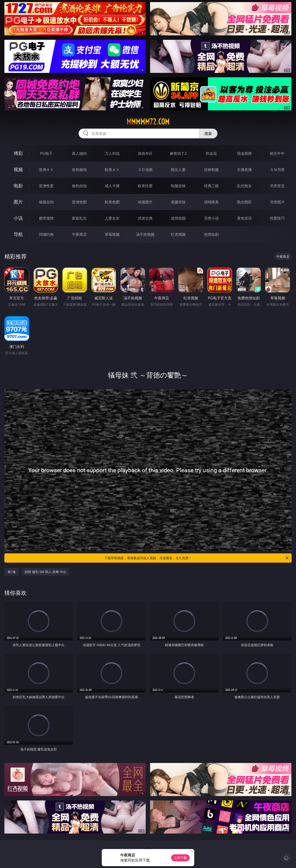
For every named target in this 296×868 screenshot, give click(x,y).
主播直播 (244, 170)
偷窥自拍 (46, 202)
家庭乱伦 (79, 218)
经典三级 (211, 186)
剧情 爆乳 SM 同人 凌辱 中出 (45, 572)
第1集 (12, 572)
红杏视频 (178, 234)
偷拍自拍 (79, 186)
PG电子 (46, 153)
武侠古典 (145, 218)
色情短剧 (211, 234)
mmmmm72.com (148, 122)
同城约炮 (46, 234)
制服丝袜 (178, 186)
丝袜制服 (211, 170)
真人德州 (79, 153)
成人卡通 (112, 186)
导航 (18, 234)
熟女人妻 (178, 170)
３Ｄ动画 (145, 170)
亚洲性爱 (46, 186)
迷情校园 (178, 218)
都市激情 (46, 218)
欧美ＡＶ (112, 170)
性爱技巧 (277, 218)
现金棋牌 (244, 153)
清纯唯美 (211, 202)
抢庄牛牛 (277, 153)
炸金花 (211, 153)
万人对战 (112, 153)
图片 (18, 202)
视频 (18, 169)
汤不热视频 (145, 234)
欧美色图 (112, 202)
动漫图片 (145, 202)
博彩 (18, 153)
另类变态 (277, 186)
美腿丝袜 (178, 202)
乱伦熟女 (244, 186)
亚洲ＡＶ (46, 170)
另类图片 (277, 202)
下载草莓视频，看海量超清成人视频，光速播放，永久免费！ (197, 558)
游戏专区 (145, 153)
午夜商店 (79, 234)
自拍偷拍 (79, 170)
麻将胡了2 (178, 153)
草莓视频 (112, 234)
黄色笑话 (244, 218)
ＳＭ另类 (277, 170)
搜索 (208, 133)
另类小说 (211, 218)
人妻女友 (112, 218)
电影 (18, 186)
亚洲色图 (79, 202)
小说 (18, 218)
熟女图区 (244, 202)
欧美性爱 (145, 186)
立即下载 (180, 858)
